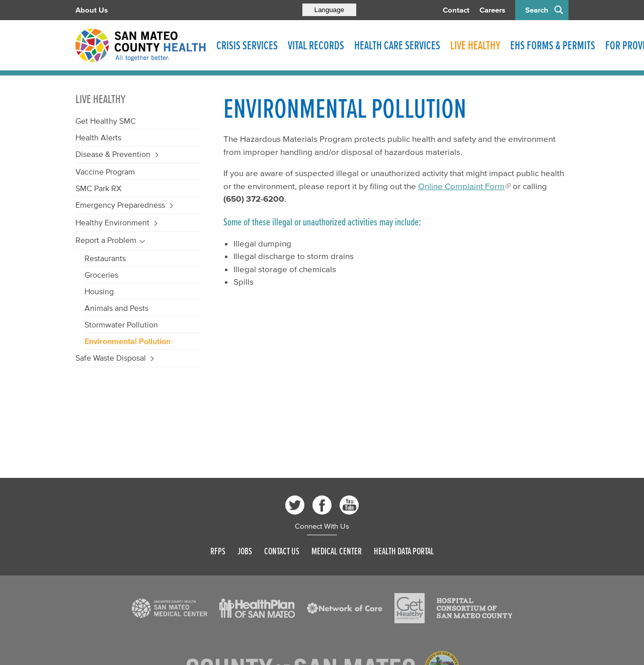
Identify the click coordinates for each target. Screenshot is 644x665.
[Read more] (170, 608)
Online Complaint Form (461, 186)
